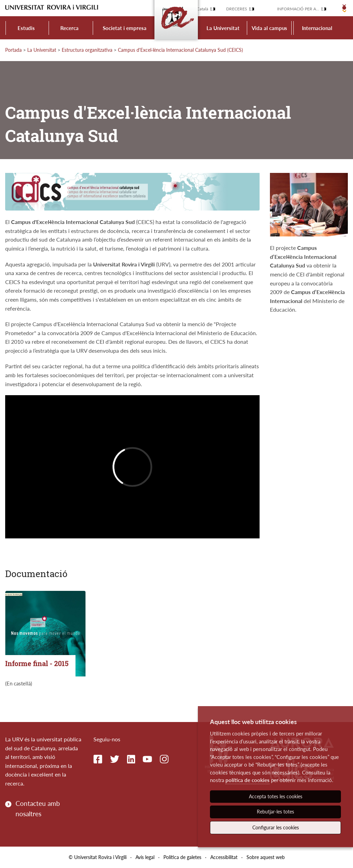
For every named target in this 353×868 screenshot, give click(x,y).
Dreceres (237, 9)
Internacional (317, 28)
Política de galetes (182, 857)
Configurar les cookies (276, 827)
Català (203, 9)
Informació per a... (298, 9)
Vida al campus (269, 28)
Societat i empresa (125, 28)
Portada (13, 50)
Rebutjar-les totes (275, 812)
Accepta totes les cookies (276, 796)
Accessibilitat (224, 857)
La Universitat (223, 28)
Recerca (69, 28)
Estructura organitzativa (87, 50)
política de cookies (248, 780)
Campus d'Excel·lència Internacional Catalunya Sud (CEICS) (180, 50)
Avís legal (145, 857)
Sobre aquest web (266, 857)
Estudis (26, 28)
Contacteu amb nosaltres (38, 808)
